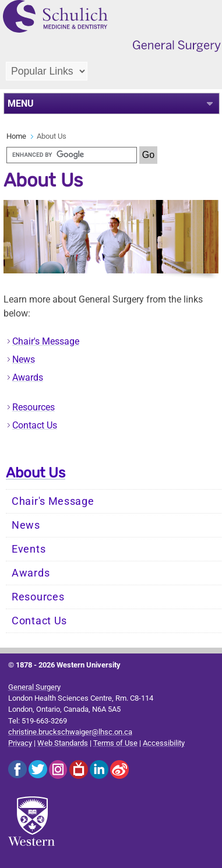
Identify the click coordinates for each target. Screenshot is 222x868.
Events (29, 549)
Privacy (20, 743)
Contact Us (35, 425)
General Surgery (34, 687)
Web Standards (63, 743)
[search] (72, 155)
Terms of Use (115, 743)
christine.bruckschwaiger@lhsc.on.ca (70, 732)
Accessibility (164, 743)
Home (16, 136)
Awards (28, 377)
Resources (34, 407)
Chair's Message (46, 341)
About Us (36, 473)
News (24, 359)
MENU (21, 103)
